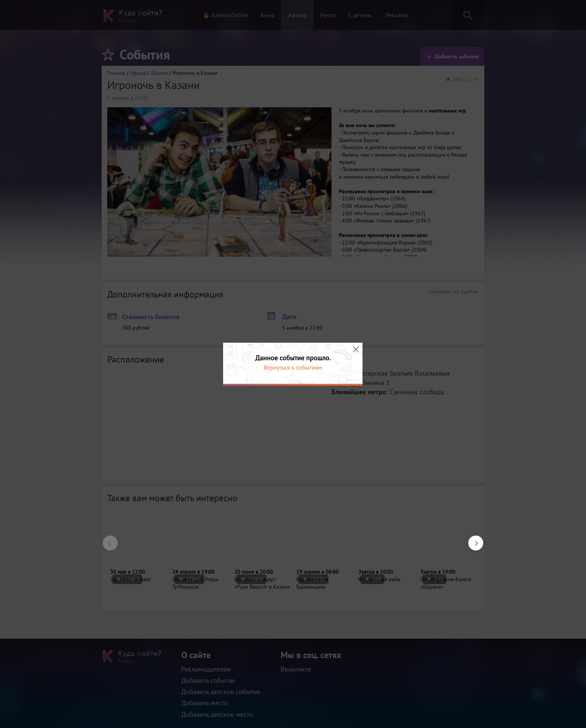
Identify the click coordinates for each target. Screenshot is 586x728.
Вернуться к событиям (293, 367)
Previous (107, 539)
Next (472, 539)
